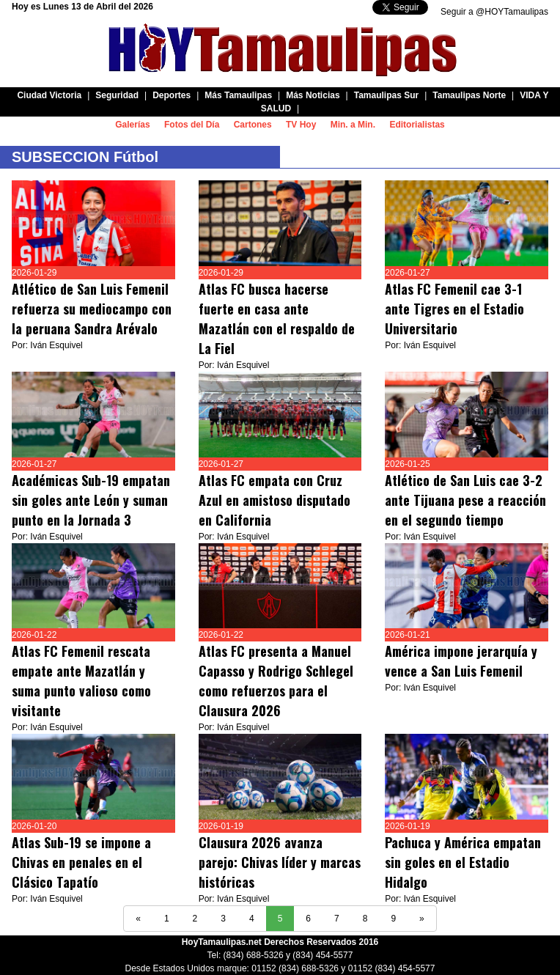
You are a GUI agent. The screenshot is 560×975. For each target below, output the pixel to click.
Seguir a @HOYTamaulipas (494, 12)
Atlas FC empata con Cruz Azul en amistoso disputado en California (275, 500)
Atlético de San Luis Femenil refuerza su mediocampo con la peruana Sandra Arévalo (92, 309)
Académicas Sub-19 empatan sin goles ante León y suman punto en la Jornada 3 (91, 500)
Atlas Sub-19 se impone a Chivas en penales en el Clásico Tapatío (81, 862)
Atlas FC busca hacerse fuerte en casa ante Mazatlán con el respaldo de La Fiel (277, 319)
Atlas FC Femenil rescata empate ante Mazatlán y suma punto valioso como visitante (81, 681)
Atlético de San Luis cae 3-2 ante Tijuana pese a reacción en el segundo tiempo (465, 500)
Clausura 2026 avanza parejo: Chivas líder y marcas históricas (280, 862)
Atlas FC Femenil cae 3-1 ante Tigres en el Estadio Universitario (454, 309)
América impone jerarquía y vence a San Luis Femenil (461, 661)
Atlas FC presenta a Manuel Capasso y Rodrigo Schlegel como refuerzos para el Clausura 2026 (276, 681)
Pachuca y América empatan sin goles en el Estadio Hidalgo (463, 862)
